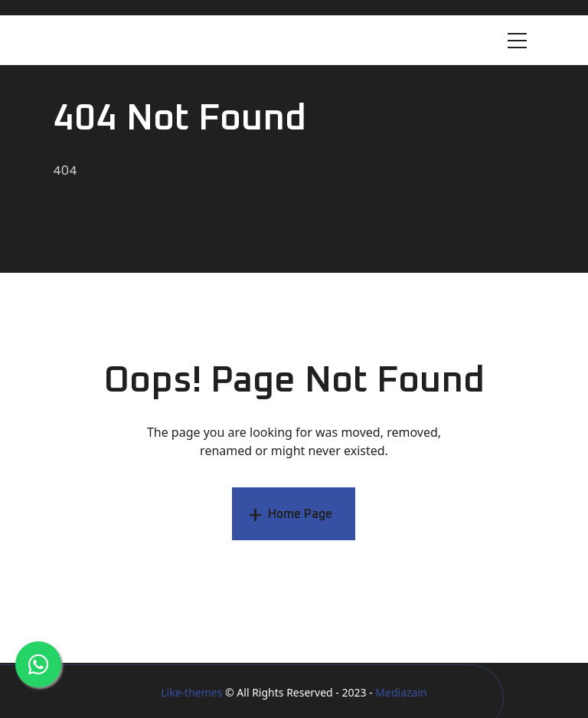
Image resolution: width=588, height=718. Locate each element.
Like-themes (191, 692)
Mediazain (401, 692)
